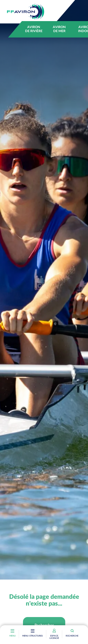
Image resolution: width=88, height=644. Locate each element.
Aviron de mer (59, 29)
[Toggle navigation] (33, 631)
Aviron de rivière (34, 29)
